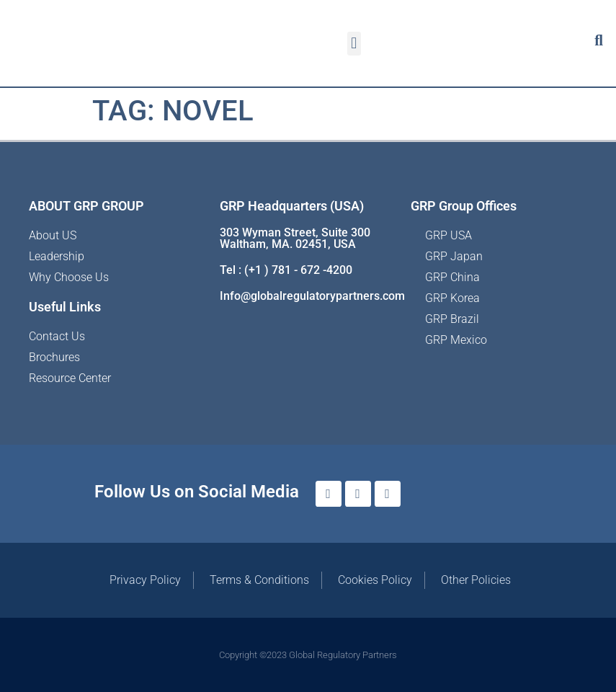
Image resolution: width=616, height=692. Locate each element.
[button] (354, 44)
